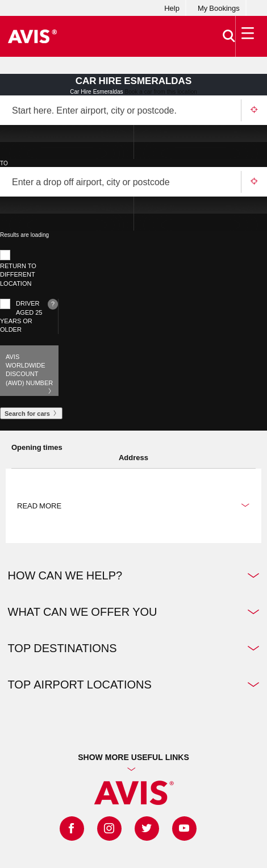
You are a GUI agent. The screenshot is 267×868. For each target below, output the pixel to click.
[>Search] (224, 36)
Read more (133, 506)
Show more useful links (133, 757)
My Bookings (219, 8)
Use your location (254, 110)
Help (172, 8)
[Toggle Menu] (245, 36)
